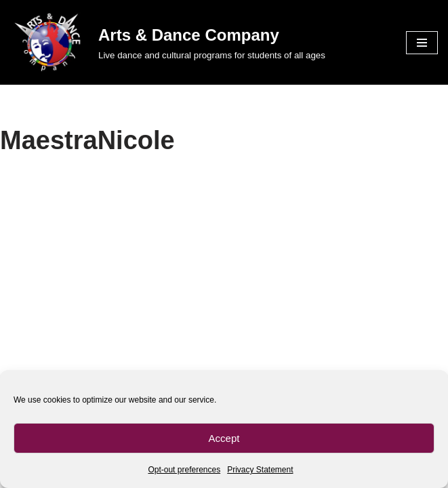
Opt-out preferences (184, 470)
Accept (224, 438)
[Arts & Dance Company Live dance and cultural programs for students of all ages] (168, 42)
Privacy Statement (260, 470)
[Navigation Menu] (422, 43)
